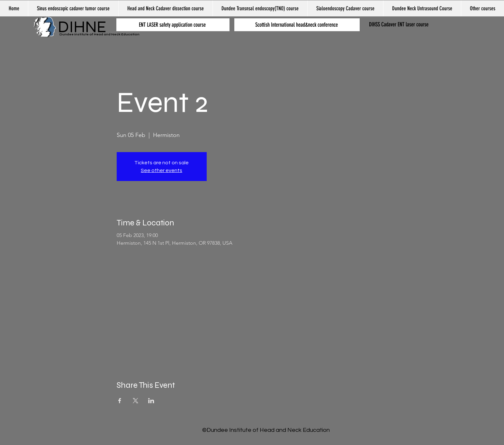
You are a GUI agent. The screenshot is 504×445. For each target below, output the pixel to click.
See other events (162, 170)
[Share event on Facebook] (120, 401)
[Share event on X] (135, 401)
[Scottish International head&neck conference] (297, 25)
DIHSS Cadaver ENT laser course (399, 24)
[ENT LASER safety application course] (173, 25)
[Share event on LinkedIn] (151, 401)
